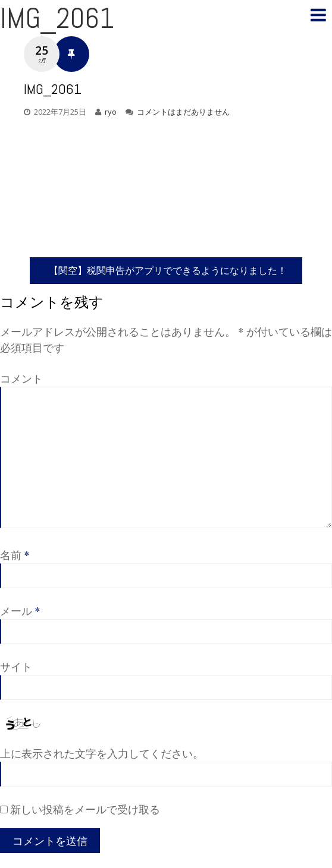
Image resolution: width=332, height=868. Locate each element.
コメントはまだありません (183, 112)
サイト (16, 667)
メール (20, 611)
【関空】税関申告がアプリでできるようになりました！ (168, 270)
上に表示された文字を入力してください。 (102, 753)
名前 (15, 555)
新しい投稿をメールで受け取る (85, 809)
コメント (21, 378)
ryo (111, 112)
